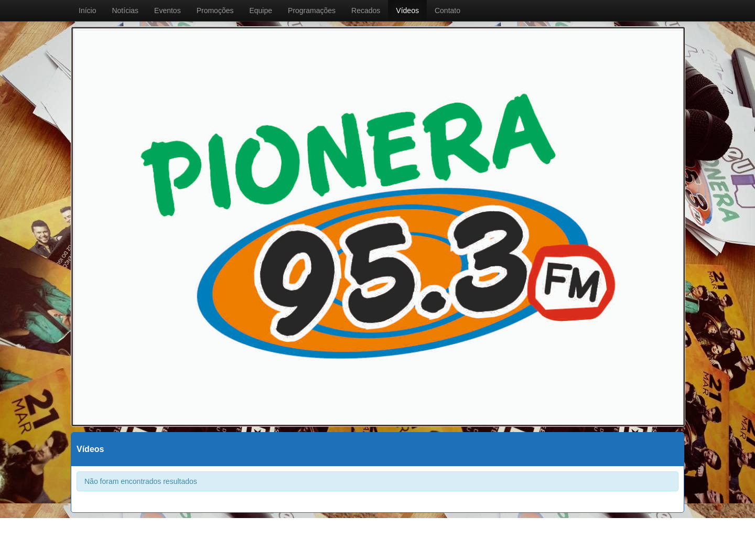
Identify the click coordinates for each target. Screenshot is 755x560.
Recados (366, 10)
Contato (447, 10)
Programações (312, 10)
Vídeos (407, 10)
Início (87, 10)
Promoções (215, 10)
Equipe (261, 10)
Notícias (125, 10)
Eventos (168, 10)
